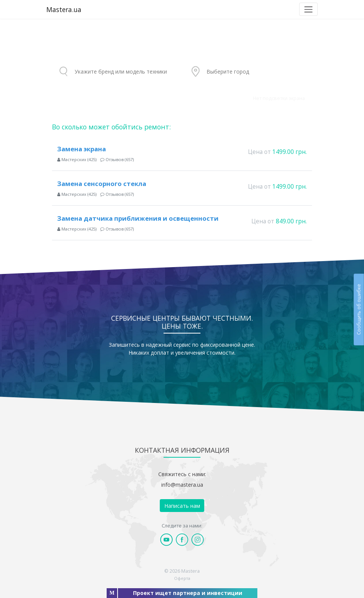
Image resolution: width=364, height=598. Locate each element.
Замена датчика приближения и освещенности (138, 218)
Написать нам (182, 506)
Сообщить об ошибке (359, 309)
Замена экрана (82, 149)
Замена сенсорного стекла (102, 184)
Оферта (182, 578)
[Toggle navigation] (308, 9)
